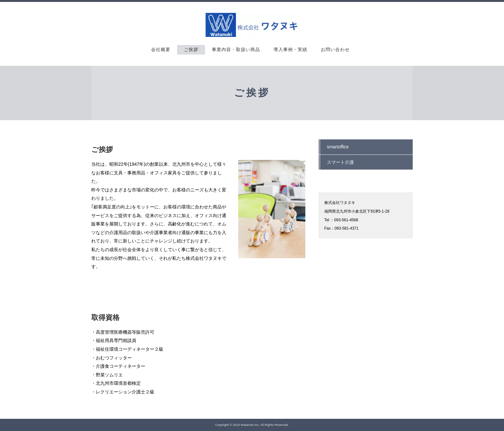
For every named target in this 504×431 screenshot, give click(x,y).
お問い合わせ (335, 50)
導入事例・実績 (290, 50)
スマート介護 (340, 162)
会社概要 (161, 50)
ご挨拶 (191, 50)
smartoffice (338, 147)
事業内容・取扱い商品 (236, 50)
